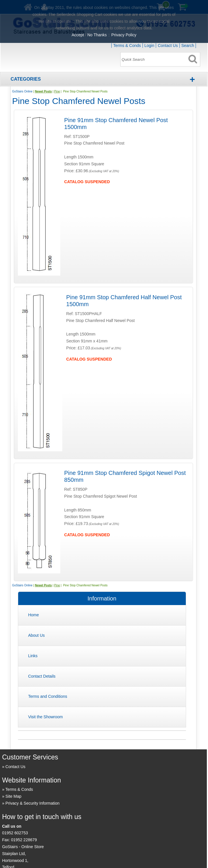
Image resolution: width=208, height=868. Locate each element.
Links (33, 656)
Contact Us (168, 46)
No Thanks (97, 35)
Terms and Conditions (47, 696)
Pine (57, 91)
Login (149, 46)
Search (188, 46)
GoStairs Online (22, 91)
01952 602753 (15, 833)
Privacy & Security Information (33, 803)
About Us (36, 635)
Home (33, 615)
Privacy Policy (124, 35)
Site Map (13, 796)
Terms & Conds (127, 46)
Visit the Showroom (45, 717)
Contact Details (42, 676)
